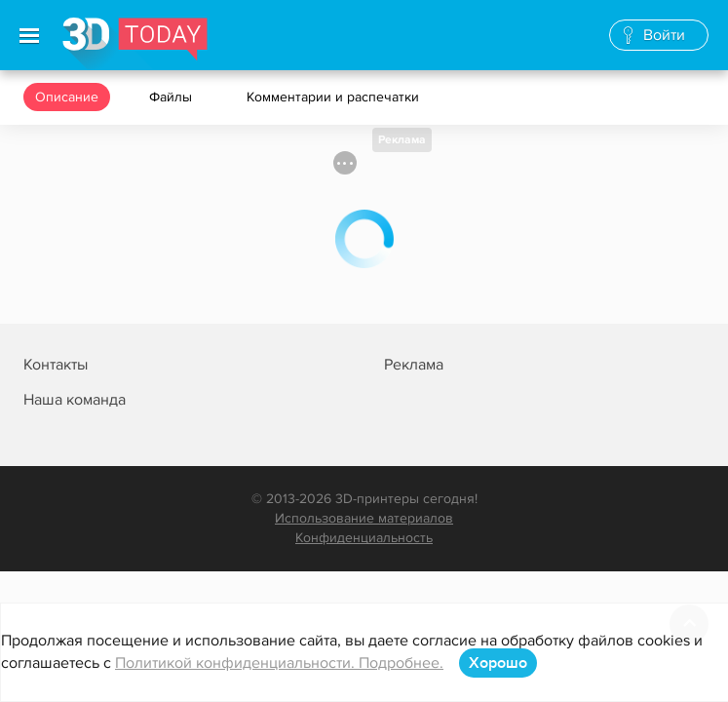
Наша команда (75, 400)
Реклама (402, 140)
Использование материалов (364, 518)
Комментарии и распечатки (335, 97)
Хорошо (498, 663)
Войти (664, 35)
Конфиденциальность (364, 538)
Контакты (56, 365)
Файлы (172, 97)
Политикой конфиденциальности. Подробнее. (279, 663)
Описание (67, 97)
